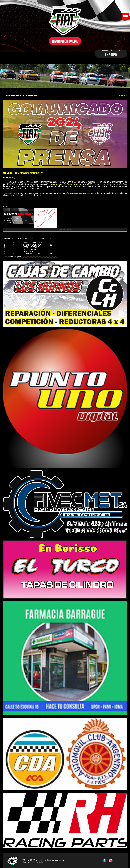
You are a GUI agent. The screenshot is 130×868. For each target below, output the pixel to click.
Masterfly (40, 862)
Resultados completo (13, 257)
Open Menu (126, 17)
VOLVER (6, 206)
